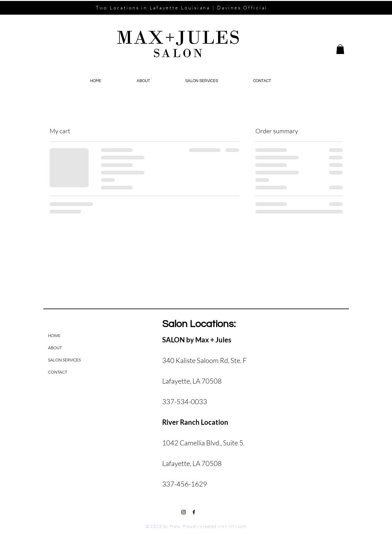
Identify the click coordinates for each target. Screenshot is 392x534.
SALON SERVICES (64, 360)
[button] (340, 49)
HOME (54, 336)
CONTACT (58, 372)
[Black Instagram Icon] (184, 512)
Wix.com (237, 526)
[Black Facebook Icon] (194, 512)
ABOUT (55, 348)
